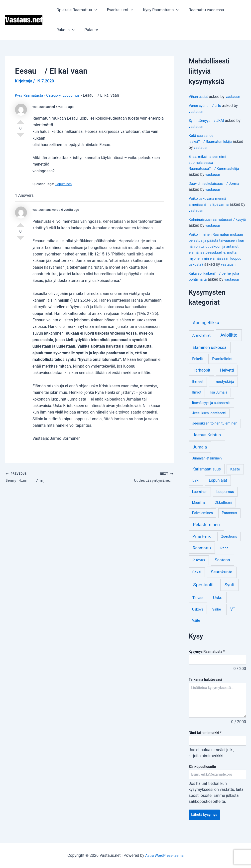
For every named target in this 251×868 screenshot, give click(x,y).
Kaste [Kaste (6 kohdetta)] (235, 475)
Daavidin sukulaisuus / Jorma (216, 183)
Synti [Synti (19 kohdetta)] (229, 591)
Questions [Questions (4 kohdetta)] (229, 542)
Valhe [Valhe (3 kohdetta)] (217, 615)
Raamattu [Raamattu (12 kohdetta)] (202, 554)
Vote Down (20, 137)
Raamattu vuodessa (199, 10)
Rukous (64, 30)
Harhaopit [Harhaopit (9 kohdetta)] (201, 376)
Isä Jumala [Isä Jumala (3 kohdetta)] (219, 398)
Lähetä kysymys (205, 822)
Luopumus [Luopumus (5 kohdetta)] (225, 498)
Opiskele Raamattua (76, 10)
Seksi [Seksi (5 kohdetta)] (197, 578)
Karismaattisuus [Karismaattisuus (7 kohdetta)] (207, 475)
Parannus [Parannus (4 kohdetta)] (229, 519)
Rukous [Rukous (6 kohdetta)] (199, 566)
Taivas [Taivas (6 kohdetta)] (198, 604)
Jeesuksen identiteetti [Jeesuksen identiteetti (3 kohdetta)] (209, 419)
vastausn (235, 97)
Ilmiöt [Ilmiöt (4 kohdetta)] (197, 398)
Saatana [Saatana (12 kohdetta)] (222, 566)
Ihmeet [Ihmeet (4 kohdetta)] (198, 388)
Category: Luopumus (67, 95)
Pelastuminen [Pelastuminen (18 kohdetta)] (206, 531)
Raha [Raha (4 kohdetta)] (224, 554)
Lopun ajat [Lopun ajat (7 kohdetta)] (218, 486)
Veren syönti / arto (206, 106)
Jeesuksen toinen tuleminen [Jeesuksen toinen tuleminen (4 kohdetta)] (215, 429)
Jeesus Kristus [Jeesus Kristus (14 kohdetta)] (207, 441)
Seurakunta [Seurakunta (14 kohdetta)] (222, 578)
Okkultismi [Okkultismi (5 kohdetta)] (223, 508)
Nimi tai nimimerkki (205, 739)
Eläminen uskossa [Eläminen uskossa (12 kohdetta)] (209, 353)
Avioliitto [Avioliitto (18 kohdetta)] (229, 341)
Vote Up (20, 120)
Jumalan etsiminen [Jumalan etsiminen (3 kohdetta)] (207, 464)
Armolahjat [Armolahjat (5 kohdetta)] (201, 341)
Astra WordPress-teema (165, 855)
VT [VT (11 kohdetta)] (233, 615)
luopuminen (63, 184)
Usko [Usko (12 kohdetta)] (218, 604)
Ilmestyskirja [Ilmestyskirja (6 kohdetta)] (223, 388)
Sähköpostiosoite (202, 773)
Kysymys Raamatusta (207, 657)
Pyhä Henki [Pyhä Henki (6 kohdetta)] (202, 542)
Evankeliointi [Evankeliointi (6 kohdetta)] (223, 365)
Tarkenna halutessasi (205, 686)
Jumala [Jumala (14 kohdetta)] (200, 453)
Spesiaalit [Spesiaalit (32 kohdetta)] (203, 591)
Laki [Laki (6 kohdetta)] (196, 486)
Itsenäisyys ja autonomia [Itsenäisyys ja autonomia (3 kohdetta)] (211, 409)
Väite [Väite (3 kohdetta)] (196, 627)
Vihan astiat (199, 97)
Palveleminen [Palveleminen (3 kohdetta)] (202, 519)
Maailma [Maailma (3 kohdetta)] (199, 508)
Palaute (88, 30)
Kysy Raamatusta (156, 10)
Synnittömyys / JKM (208, 120)
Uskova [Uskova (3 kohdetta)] (198, 615)
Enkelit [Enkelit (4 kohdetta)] (197, 365)
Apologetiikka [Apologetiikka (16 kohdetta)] (206, 329)
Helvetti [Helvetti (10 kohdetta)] (227, 376)
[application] (94, 10)
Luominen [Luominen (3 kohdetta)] (200, 498)
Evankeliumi (117, 10)
